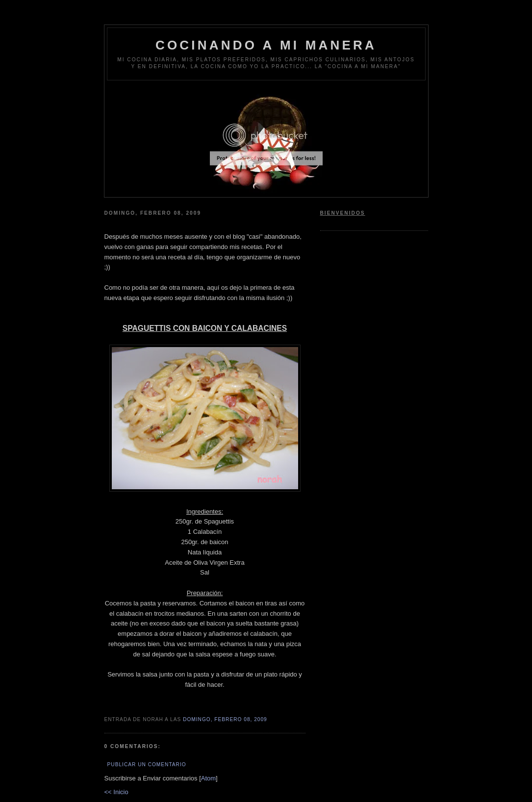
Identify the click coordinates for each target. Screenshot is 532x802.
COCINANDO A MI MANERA (266, 45)
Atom (208, 778)
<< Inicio (116, 792)
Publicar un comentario (147, 764)
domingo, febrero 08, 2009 (225, 719)
